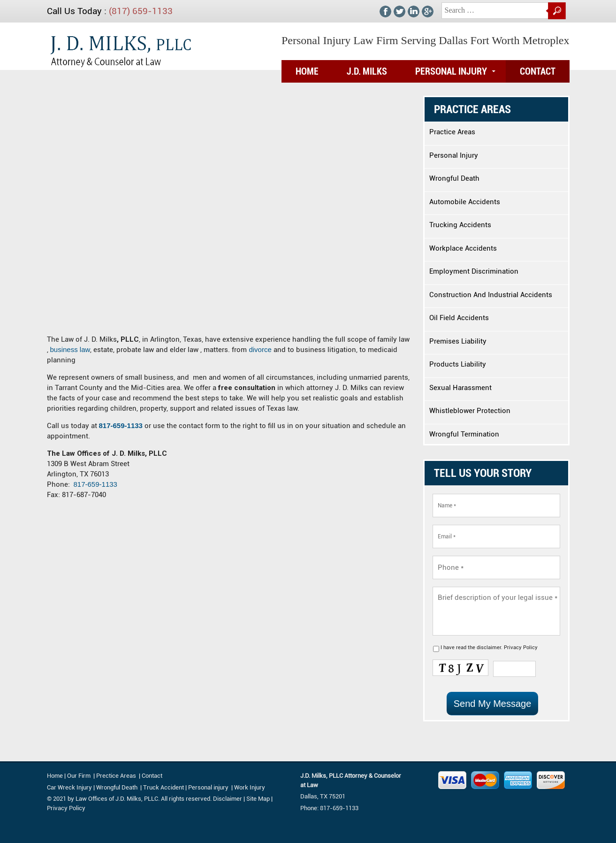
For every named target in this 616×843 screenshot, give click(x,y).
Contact (538, 71)
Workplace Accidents (463, 248)
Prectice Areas (116, 776)
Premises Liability (458, 341)
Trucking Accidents (460, 225)
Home (307, 71)
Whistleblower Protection (470, 411)
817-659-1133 (121, 425)
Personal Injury (451, 71)
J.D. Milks (367, 71)
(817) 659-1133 (141, 11)
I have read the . (489, 648)
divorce (261, 349)
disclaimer (489, 648)
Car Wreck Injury (69, 787)
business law (70, 349)
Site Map (258, 799)
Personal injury (209, 787)
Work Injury (250, 787)
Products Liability (458, 364)
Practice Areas (452, 132)
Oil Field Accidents (459, 318)
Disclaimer (228, 799)
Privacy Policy (521, 648)
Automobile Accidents (465, 202)
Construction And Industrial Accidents (491, 295)
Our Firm (79, 776)
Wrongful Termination (464, 434)
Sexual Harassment (460, 388)
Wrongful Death (454, 178)
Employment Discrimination (474, 271)
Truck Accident (164, 787)
